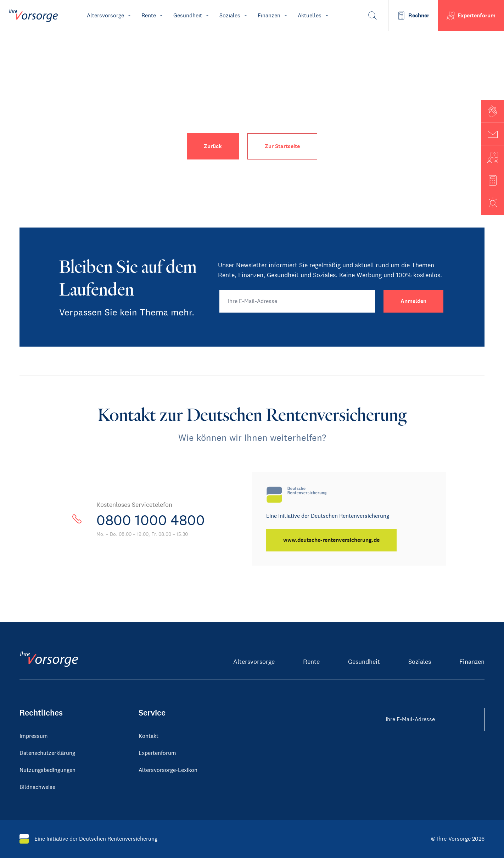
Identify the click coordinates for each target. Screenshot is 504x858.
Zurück (213, 146)
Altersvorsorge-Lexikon (168, 770)
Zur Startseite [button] (282, 146)
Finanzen (472, 662)
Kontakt (149, 736)
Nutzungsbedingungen (47, 770)
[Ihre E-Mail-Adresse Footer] (431, 719)
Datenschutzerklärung (47, 753)
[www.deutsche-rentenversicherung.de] (331, 540)
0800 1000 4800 (151, 520)
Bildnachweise (37, 787)
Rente (311, 662)
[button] (493, 111)
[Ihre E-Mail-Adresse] (297, 301)
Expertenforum (157, 753)
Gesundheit (364, 662)
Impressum (34, 736)
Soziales (420, 662)
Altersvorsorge (254, 662)
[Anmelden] (413, 301)
